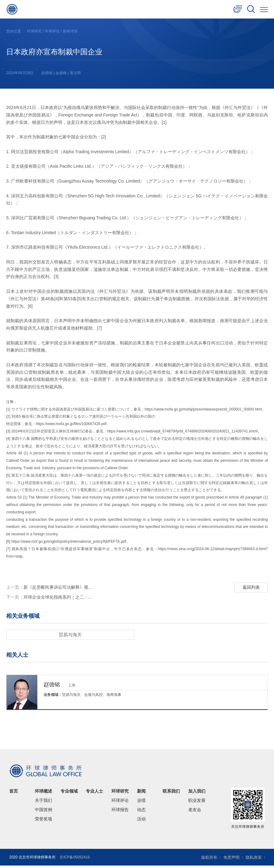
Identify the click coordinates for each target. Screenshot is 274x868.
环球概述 (44, 794)
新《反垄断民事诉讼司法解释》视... (49, 588)
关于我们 (44, 803)
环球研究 (34, 31)
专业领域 (69, 794)
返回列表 (251, 588)
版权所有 (206, 860)
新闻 (141, 794)
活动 (141, 821)
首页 (14, 794)
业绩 (141, 803)
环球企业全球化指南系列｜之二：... (49, 599)
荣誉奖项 (44, 821)
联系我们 (171, 794)
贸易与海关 (70, 637)
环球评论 (52, 31)
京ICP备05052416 (75, 860)
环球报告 (120, 812)
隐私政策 (253, 860)
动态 (141, 812)
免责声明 (230, 860)
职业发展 (197, 803)
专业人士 (94, 794)
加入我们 (197, 794)
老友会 (195, 812)
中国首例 (44, 812)
